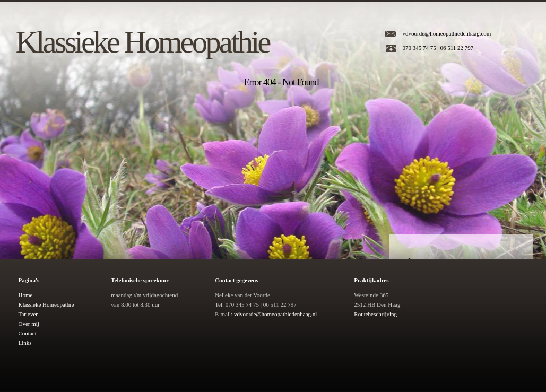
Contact (28, 333)
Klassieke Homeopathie (143, 42)
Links (25, 343)
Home (26, 295)
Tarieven (29, 314)
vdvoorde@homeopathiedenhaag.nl (275, 314)
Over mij (29, 324)
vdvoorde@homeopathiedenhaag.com (447, 33)
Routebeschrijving (375, 314)
